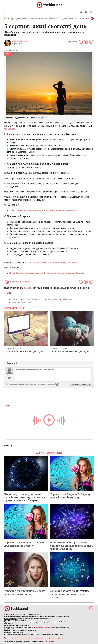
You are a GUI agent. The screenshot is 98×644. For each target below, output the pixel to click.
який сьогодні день (21, 303)
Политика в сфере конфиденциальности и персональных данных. (41, 638)
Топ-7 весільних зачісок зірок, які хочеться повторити (52, 262)
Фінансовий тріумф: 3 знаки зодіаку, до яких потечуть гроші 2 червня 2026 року (72, 546)
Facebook (29, 288)
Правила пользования (12, 638)
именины (52, 299)
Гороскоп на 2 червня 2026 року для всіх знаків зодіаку (24, 592)
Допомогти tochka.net (27, 19)
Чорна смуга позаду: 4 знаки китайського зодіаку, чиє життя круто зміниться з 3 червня (25, 497)
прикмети (67, 299)
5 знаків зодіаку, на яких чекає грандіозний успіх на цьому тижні (70, 594)
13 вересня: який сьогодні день (24, 351)
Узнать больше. (49, 642)
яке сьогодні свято (33, 299)
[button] (86, 12)
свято (15, 299)
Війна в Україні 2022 (51, 19)
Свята (8, 54)
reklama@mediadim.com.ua (41, 627)
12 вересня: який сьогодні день (70, 351)
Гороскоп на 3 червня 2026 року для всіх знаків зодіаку (70, 496)
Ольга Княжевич (20, 41)
